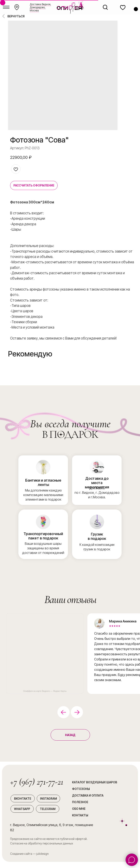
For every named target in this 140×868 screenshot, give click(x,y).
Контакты (80, 815)
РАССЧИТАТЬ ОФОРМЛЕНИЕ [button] (34, 185)
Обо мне (79, 809)
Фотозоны (81, 789)
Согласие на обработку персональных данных (42, 843)
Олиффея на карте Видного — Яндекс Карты (45, 691)
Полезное (80, 802)
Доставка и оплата (88, 795)
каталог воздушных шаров (95, 782)
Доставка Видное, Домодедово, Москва (40, 7)
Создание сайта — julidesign (29, 854)
